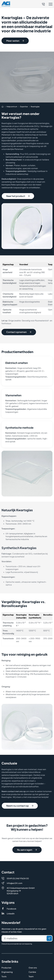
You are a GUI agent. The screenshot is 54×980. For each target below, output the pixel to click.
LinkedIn (11, 900)
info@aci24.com (15, 869)
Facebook (11, 895)
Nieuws (32, 967)
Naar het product (18, 196)
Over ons (33, 954)
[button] (47, 4)
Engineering (7, 958)
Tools (4, 962)
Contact (5, 976)
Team (31, 962)
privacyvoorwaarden (12, 930)
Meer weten (15, 41)
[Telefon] (43, 4)
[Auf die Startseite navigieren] (3, 107)
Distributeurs (8, 971)
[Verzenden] (49, 925)
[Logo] (6, 4)
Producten (6, 954)
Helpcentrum (8, 967)
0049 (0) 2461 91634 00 (18, 864)
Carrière (32, 958)
